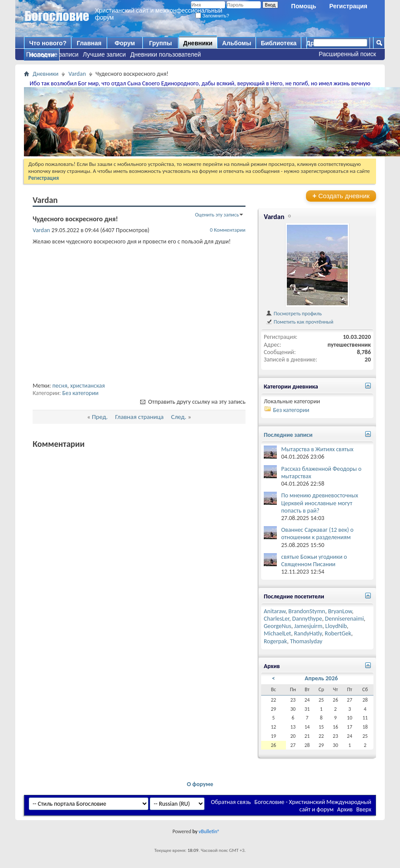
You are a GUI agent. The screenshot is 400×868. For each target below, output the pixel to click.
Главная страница (139, 417)
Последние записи (52, 54)
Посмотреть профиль (294, 313)
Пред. (100, 417)
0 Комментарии (228, 230)
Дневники (198, 43)
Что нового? (48, 43)
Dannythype (307, 619)
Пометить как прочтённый (299, 322)
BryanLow (340, 611)
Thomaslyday (306, 641)
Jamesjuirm (308, 626)
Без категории (80, 393)
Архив (345, 809)
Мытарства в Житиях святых (317, 449)
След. (179, 417)
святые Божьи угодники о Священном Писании (314, 561)
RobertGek (338, 633)
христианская (87, 386)
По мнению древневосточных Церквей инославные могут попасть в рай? (320, 503)
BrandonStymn (307, 611)
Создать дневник (341, 196)
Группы (160, 43)
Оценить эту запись (217, 214)
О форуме (200, 784)
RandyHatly (308, 633)
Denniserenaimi (345, 619)
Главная (89, 43)
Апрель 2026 (321, 678)
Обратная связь (231, 802)
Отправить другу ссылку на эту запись (192, 402)
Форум (125, 43)
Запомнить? (212, 16)
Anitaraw (275, 611)
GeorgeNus (277, 626)
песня (60, 386)
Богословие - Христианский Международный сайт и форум (313, 806)
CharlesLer (277, 619)
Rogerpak (275, 641)
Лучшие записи (104, 54)
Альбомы (237, 43)
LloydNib (336, 626)
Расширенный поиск (347, 54)
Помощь (304, 6)
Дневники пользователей (166, 54)
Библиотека (279, 43)
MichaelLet (277, 633)
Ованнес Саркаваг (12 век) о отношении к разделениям (317, 534)
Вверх (364, 809)
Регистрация (348, 6)
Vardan (77, 74)
